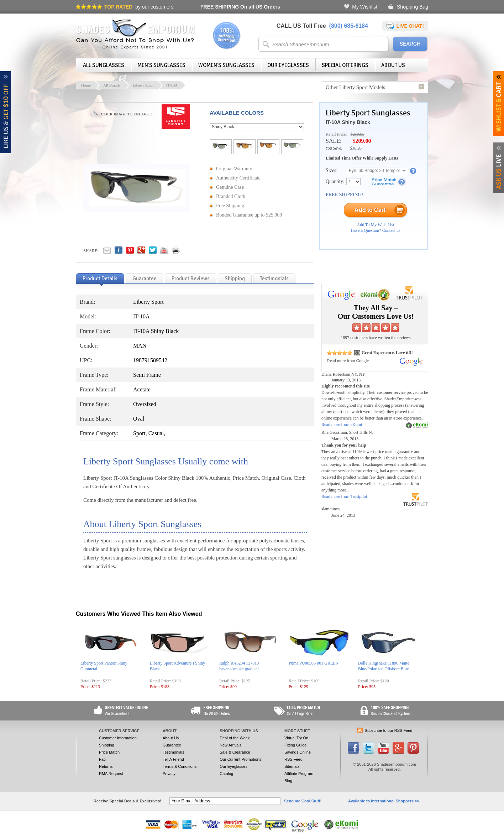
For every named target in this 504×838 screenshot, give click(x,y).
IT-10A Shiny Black (348, 122)
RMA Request (111, 774)
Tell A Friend (173, 759)
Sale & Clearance (235, 752)
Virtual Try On (296, 738)
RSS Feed (293, 759)
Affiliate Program (299, 774)
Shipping (107, 745)
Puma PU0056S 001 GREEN (314, 663)
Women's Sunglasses (226, 65)
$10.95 (356, 148)
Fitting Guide (295, 745)
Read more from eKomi (342, 425)
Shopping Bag (413, 7)
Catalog (226, 774)
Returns (106, 766)
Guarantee (172, 745)
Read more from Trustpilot (344, 496)
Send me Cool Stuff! (303, 801)
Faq (102, 759)
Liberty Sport (143, 85)
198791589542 (150, 360)
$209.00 (362, 141)
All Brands (112, 85)
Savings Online (298, 752)
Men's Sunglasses (161, 65)
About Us (393, 65)
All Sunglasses (104, 65)
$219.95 (358, 134)
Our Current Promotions (240, 759)
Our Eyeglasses (288, 65)
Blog (288, 781)
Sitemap (292, 766)
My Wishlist (365, 7)
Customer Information (118, 738)
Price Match (109, 752)
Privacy (169, 774)
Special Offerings (345, 65)
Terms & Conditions (180, 766)
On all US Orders (240, 7)
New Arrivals (230, 745)
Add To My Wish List (376, 225)
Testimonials (174, 752)
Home (86, 85)
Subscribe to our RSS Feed (389, 730)
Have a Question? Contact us (375, 230)
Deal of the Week (235, 738)
